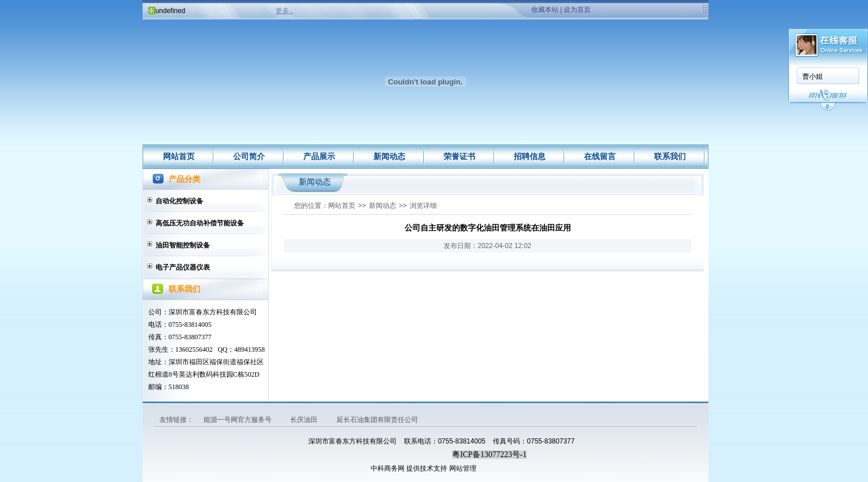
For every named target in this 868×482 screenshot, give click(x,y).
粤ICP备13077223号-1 (489, 455)
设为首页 (577, 10)
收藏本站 (545, 10)
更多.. (284, 11)
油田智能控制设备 (183, 245)
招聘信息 (530, 156)
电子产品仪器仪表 (183, 267)
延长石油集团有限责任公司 (377, 420)
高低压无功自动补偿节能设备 (200, 223)
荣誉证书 (459, 156)
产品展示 (319, 156)
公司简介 (249, 156)
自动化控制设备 (179, 201)
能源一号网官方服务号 (239, 420)
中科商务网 (388, 468)
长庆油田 (305, 420)
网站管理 (463, 468)
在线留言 (600, 156)
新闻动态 (389, 156)
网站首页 (179, 156)
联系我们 (670, 156)
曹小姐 (813, 76)
